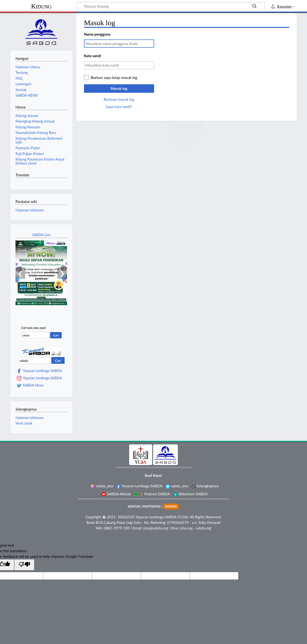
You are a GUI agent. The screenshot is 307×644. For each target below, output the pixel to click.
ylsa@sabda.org (155, 528)
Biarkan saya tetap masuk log (114, 78)
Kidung (41, 6)
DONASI (171, 507)
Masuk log (119, 88)
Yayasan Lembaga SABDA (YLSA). (162, 517)
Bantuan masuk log (119, 99)
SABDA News (33, 385)
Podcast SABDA (152, 494)
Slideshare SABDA (190, 494)
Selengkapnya (205, 486)
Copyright (93, 517)
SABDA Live (41, 235)
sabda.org (203, 528)
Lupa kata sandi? (119, 107)
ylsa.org (186, 528)
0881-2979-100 (117, 528)
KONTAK (134, 507)
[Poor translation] (24, 565)
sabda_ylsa (102, 486)
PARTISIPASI (151, 507)
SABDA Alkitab (116, 494)
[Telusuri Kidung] (171, 6)
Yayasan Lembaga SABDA (42, 371)
